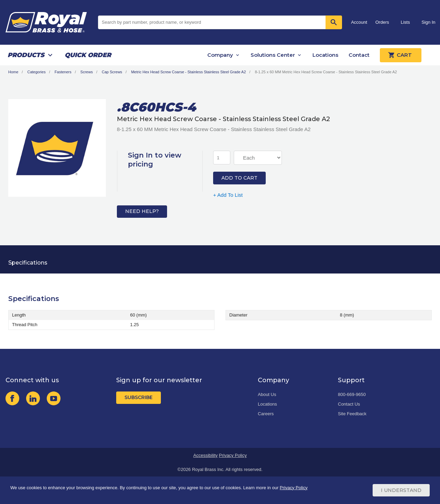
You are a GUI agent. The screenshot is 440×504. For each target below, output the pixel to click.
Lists (405, 22)
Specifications (28, 263)
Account (359, 22)
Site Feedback (352, 414)
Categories (36, 72)
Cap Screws (112, 72)
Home (13, 72)
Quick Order (88, 55)
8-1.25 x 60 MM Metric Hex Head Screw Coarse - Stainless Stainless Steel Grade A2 (326, 72)
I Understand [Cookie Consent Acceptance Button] (401, 490)
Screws (87, 72)
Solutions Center (273, 55)
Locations (325, 55)
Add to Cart (239, 178)
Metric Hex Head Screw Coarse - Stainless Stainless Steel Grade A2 (188, 72)
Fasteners (63, 72)
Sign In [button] (428, 22)
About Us (267, 394)
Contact (359, 55)
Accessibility (205, 455)
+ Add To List (228, 195)
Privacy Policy (233, 455)
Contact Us (349, 404)
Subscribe (139, 397)
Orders (382, 22)
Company (220, 55)
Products (26, 55)
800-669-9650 (352, 394)
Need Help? (142, 211)
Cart (401, 55)
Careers (266, 414)
